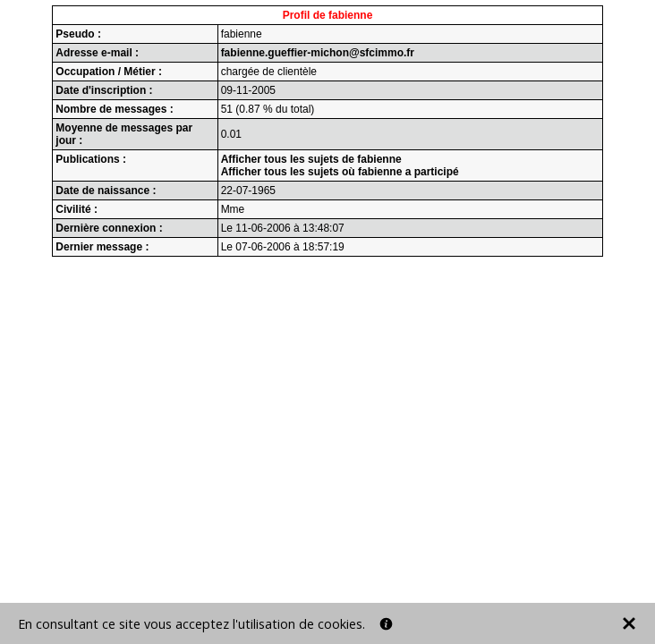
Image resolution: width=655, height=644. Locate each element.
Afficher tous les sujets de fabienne (311, 159)
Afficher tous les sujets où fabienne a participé (340, 172)
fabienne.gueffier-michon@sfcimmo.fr (318, 53)
